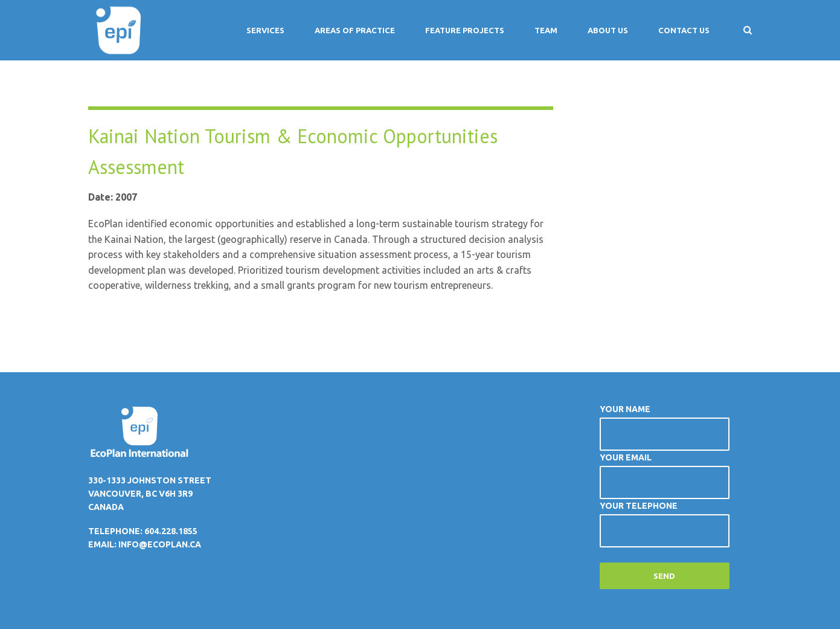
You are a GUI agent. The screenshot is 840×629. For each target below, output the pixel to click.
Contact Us (684, 30)
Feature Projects (465, 30)
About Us (608, 30)
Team (546, 30)
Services (265, 30)
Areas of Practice (355, 30)
